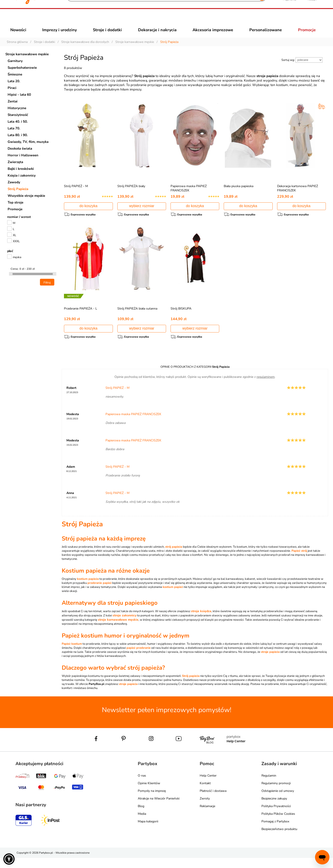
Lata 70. (14, 136)
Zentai (13, 109)
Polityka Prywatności (276, 816)
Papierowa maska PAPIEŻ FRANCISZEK (189, 196)
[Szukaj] (163, 20)
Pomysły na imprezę (152, 801)
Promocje (15, 217)
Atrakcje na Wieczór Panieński (159, 809)
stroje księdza (201, 621)
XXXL (16, 249)
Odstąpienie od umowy (278, 801)
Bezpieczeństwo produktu (279, 839)
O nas (142, 786)
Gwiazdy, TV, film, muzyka (28, 150)
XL (14, 243)
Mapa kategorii (148, 831)
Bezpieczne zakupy (274, 809)
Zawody (14, 190)
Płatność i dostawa (213, 801)
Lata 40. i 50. (18, 130)
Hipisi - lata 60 (19, 103)
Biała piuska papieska (239, 194)
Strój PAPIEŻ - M (76, 194)
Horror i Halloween (23, 163)
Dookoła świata (20, 157)
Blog (141, 816)
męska (17, 265)
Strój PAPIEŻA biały (131, 194)
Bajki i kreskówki (21, 177)
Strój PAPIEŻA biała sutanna (137, 318)
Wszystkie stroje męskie (26, 204)
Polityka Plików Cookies (278, 824)
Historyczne (17, 116)
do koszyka (88, 214)
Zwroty (205, 809)
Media (142, 824)
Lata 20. (14, 89)
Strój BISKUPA (181, 318)
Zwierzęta (15, 170)
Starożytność (18, 123)
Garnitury (15, 69)
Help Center (208, 786)
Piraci (12, 96)
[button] (9, 859)
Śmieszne (15, 82)
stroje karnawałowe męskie (118, 630)
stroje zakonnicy (125, 626)
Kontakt (205, 793)
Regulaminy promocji (276, 793)
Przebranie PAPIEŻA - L (81, 318)
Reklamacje (207, 816)
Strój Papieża (18, 197)
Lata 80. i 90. (18, 143)
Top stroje (15, 210)
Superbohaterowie (22, 76)
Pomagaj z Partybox (275, 831)
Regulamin (269, 786)
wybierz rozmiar (142, 214)
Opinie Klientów (149, 793)
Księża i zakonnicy (22, 184)
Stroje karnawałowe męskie (27, 62)
